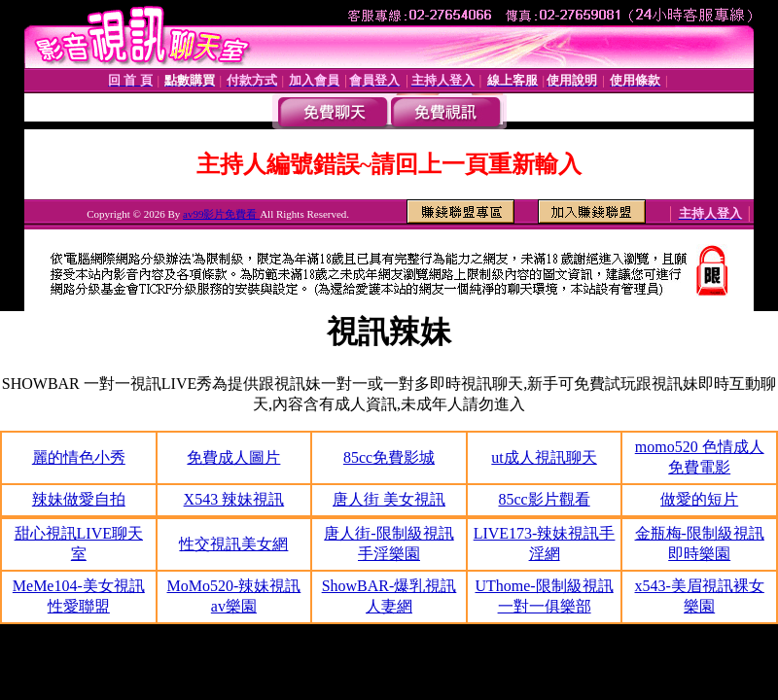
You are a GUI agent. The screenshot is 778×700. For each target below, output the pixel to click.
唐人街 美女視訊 (389, 499)
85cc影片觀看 (544, 499)
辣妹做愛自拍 (79, 499)
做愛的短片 (699, 499)
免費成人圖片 (233, 457)
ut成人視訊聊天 (544, 457)
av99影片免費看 (221, 214)
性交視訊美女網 (233, 544)
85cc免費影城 (389, 457)
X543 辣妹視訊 (234, 499)
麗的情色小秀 (79, 457)
